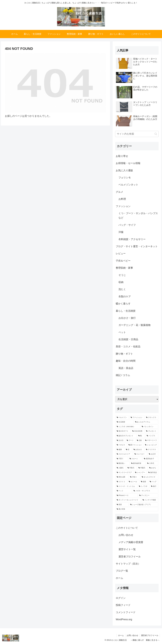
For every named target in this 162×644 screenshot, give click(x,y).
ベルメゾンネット (128, 185)
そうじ (122, 275)
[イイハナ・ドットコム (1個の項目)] (126, 486)
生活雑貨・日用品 (128, 339)
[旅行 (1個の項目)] (154, 486)
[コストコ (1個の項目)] (121, 482)
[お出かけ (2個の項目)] (138, 450)
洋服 (121, 232)
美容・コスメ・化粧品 (128, 347)
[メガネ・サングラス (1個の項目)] (145, 491)
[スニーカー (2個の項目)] (140, 454)
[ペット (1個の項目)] (124, 491)
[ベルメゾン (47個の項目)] (122, 418)
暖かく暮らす (123, 304)
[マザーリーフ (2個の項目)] (151, 440)
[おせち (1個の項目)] (153, 468)
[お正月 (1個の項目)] (153, 454)
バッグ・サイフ (127, 225)
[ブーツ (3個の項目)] (130, 440)
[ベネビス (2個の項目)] (121, 445)
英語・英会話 (126, 368)
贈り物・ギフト (124, 354)
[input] (137, 134)
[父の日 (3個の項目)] (120, 440)
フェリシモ (125, 178)
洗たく (122, 289)
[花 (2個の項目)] (128, 450)
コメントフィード (126, 612)
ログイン (121, 598)
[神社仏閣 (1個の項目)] (122, 477)
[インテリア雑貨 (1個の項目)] (150, 500)
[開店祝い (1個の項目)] (122, 463)
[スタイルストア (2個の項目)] (124, 454)
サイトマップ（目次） (128, 564)
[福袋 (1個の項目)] (144, 482)
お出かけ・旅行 (127, 318)
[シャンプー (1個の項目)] (140, 473)
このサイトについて (127, 528)
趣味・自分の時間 (126, 361)
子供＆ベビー (123, 261)
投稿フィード (123, 605)
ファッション (123, 206)
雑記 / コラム (123, 375)
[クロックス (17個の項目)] (152, 418)
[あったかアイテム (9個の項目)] (146, 422)
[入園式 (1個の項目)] (121, 468)
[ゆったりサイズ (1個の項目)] (149, 477)
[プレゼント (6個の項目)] (152, 431)
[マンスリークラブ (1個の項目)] (124, 473)
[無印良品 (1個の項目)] (153, 473)
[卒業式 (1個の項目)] (131, 468)
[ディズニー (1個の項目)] (148, 496)
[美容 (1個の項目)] (122, 505)
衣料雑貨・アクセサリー (132, 239)
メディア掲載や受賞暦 (131, 542)
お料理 (122, 199)
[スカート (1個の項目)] (135, 459)
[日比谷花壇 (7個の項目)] (138, 431)
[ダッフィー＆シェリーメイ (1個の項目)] (128, 500)
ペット (122, 332)
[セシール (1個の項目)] (133, 482)
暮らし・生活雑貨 (126, 311)
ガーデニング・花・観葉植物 (134, 325)
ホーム (119, 578)
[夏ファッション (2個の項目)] (135, 445)
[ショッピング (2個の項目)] (151, 445)
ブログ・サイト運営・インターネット (137, 246)
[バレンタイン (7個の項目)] (149, 427)
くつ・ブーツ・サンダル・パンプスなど (138, 216)
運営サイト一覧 (127, 549)
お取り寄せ (122, 156)
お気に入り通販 (124, 170)
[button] (156, 134)
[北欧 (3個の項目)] (139, 440)
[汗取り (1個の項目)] (134, 477)
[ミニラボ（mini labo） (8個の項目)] (128, 427)
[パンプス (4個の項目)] (152, 436)
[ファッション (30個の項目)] (137, 418)
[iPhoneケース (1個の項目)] (127, 496)
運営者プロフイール (130, 557)
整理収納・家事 (124, 268)
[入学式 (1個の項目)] (152, 463)
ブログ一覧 (122, 571)
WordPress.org (124, 619)
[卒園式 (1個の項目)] (142, 468)
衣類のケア (125, 297)
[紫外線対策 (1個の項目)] (138, 463)
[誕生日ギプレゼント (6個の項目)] (126, 436)
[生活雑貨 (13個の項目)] (124, 422)
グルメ (119, 192)
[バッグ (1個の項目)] (153, 482)
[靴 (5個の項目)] (141, 436)
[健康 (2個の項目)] (120, 450)
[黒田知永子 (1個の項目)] (151, 459)
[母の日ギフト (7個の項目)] (123, 431)
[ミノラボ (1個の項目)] (144, 486)
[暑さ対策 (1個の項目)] (137, 509)
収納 (121, 282)
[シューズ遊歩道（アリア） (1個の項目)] (144, 505)
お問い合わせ (126, 535)
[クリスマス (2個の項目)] (152, 450)
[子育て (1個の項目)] (122, 459)
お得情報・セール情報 (128, 163)
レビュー (121, 254)
